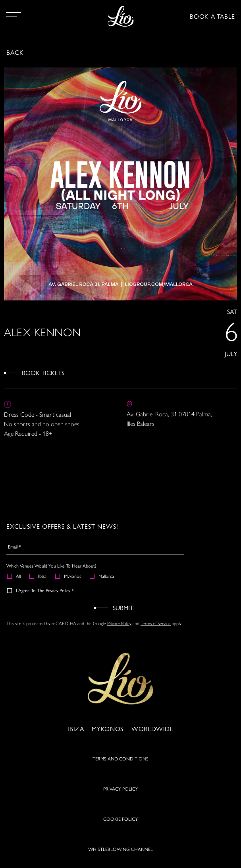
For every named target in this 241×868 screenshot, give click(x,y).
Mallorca (102, 576)
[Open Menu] (13, 16)
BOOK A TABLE (212, 16)
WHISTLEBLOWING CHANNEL (120, 849)
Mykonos (68, 576)
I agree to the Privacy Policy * (41, 590)
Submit (123, 607)
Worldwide (152, 728)
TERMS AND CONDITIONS (120, 758)
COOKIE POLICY (120, 819)
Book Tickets (43, 372)
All (14, 576)
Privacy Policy (119, 624)
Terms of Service (156, 624)
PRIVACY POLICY (121, 789)
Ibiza (38, 576)
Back (15, 52)
